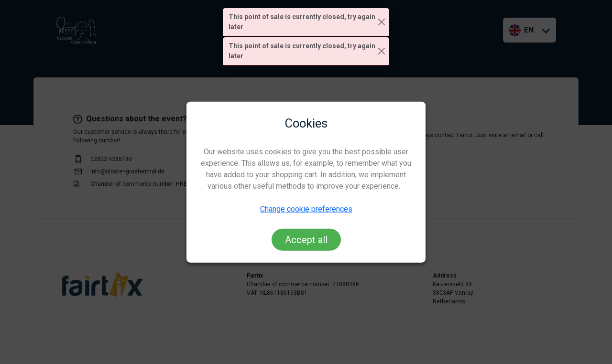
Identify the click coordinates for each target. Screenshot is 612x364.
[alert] (306, 22)
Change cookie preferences (306, 209)
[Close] (382, 22)
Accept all (306, 239)
